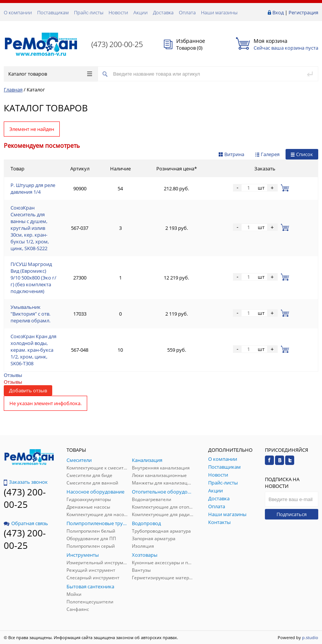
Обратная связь (26, 523)
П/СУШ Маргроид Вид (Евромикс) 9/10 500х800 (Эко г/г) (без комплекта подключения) (33, 278)
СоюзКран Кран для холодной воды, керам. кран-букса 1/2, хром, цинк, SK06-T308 (33, 350)
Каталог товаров (50, 74)
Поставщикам (53, 12)
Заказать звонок (26, 482)
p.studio (310, 637)
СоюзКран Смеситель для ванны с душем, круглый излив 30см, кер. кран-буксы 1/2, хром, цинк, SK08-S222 (30, 228)
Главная (13, 90)
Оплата (187, 12)
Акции (141, 12)
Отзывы (13, 375)
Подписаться (292, 514)
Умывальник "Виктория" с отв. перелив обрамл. (30, 314)
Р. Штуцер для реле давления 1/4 (33, 188)
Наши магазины (219, 12)
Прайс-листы (89, 12)
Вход (278, 12)
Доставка (163, 12)
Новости (118, 12)
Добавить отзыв (28, 390)
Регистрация (303, 12)
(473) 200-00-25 (117, 44)
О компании (18, 12)
